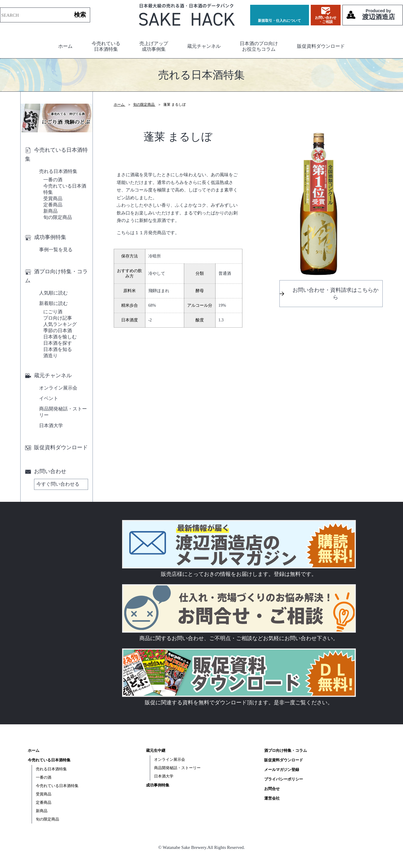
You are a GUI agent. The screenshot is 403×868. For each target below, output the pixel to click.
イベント (49, 398)
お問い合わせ (46, 471)
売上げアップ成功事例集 (154, 46)
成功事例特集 (46, 237)
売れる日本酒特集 (58, 171)
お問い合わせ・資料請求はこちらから (336, 294)
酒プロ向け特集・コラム (56, 276)
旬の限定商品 (58, 217)
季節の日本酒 (58, 331)
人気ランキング (60, 324)
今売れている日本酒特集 (106, 46)
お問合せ (272, 789)
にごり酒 (53, 312)
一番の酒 (53, 180)
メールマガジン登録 (282, 770)
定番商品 (53, 205)
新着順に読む (53, 303)
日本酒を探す (58, 343)
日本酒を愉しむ (60, 337)
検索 (80, 15)
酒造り (50, 356)
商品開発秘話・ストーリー (63, 412)
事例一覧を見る (56, 250)
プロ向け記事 (58, 318)
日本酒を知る (58, 349)
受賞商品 (53, 198)
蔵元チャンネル (204, 46)
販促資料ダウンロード (321, 46)
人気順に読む (53, 293)
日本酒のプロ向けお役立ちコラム (259, 46)
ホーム (65, 46)
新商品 (50, 211)
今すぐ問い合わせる (58, 484)
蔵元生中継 (156, 750)
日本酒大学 (51, 425)
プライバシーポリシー (284, 779)
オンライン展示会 (58, 388)
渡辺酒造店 (378, 15)
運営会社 (272, 798)
